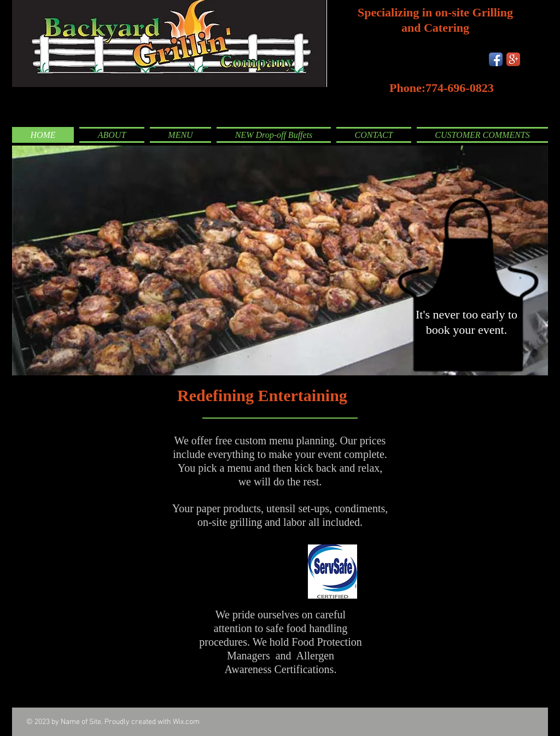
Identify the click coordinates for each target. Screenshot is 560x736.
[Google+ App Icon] (513, 59)
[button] (280, 260)
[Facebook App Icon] (496, 59)
